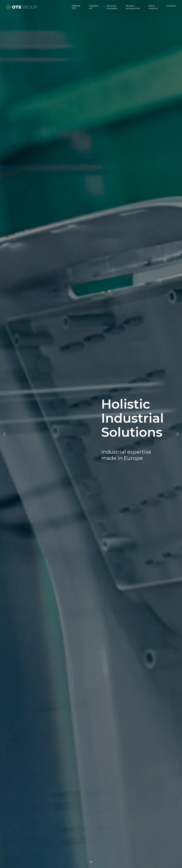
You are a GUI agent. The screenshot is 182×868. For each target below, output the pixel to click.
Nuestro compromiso (133, 7)
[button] (4, 434)
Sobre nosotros (153, 7)
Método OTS (76, 7)
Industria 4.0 (94, 7)
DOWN (91, 862)
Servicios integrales (112, 7)
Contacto (171, 6)
